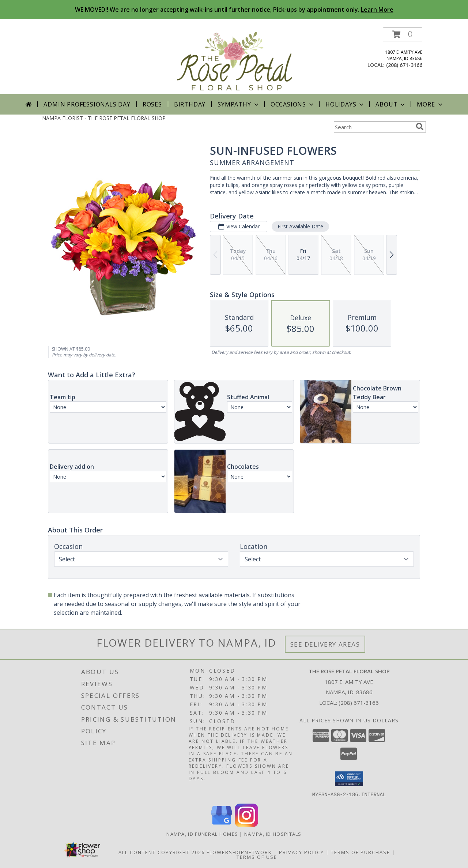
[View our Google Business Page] (222, 825)
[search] (420, 127)
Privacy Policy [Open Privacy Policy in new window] (301, 852)
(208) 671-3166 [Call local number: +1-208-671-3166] (404, 65)
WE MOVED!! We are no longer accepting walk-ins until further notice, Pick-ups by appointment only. (234, 10)
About (391, 104)
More (430, 104)
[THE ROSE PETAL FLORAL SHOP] (235, 61)
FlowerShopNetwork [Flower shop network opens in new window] (239, 852)
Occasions (293, 104)
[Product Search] (373, 127)
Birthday (190, 104)
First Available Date (300, 226)
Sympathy (239, 104)
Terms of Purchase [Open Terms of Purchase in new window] (361, 852)
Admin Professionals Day (87, 104)
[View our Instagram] (246, 825)
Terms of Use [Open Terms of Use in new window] (257, 857)
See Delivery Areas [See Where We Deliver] (325, 644)
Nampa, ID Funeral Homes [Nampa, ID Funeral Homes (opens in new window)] (202, 834)
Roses (152, 104)
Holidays (345, 104)
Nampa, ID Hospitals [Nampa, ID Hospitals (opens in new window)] (273, 834)
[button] (403, 34)
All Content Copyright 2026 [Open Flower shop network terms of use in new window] (162, 852)
